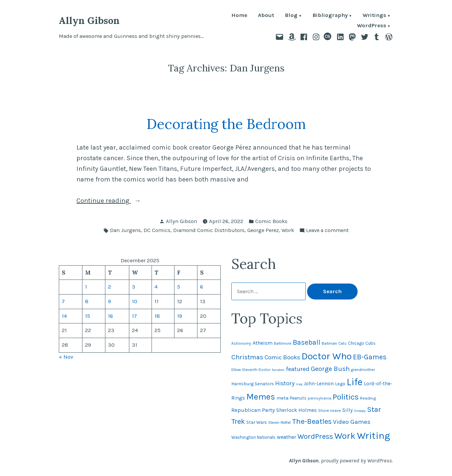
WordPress (372, 26)
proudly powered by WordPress (356, 461)
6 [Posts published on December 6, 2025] (202, 287)
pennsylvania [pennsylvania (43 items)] (320, 398)
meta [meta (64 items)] (282, 398)
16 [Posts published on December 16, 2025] (111, 316)
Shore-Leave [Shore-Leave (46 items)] (330, 411)
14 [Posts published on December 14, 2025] (64, 316)
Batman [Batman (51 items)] (329, 343)
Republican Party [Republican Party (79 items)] (253, 410)
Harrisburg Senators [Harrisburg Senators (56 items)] (253, 384)
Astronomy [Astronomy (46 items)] (241, 343)
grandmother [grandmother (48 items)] (363, 370)
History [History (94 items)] (285, 383)
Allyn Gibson (89, 20)
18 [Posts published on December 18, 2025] (157, 316)
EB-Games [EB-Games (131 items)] (370, 357)
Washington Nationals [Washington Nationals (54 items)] (253, 437)
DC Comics (157, 230)
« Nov (66, 357)
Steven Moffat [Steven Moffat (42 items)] (280, 423)
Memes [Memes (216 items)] (261, 397)
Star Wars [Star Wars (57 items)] (257, 422)
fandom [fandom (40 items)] (278, 370)
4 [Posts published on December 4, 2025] (156, 287)
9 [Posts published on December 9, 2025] (110, 301)
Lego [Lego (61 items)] (340, 384)
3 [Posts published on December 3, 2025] (134, 287)
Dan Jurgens (125, 230)
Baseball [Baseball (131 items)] (307, 342)
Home (239, 16)
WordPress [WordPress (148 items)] (315, 436)
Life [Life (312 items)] (355, 382)
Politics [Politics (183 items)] (346, 397)
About (266, 16)
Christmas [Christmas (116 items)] (247, 357)
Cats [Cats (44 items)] (342, 343)
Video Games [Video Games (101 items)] (352, 422)
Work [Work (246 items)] (345, 436)
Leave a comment (327, 231)
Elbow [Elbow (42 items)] (236, 370)
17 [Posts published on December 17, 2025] (134, 316)
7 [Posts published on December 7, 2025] (63, 301)
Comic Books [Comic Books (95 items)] (282, 357)
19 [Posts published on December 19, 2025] (180, 316)
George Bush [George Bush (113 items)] (330, 369)
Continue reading (121, 201)
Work (288, 230)
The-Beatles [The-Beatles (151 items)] (312, 421)
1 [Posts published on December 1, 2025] (86, 287)
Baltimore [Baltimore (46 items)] (283, 343)
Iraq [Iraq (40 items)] (299, 384)
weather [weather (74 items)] (286, 437)
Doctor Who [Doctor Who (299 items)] (327, 356)
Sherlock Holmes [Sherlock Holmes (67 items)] (296, 410)
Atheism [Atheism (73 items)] (263, 343)
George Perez (263, 230)
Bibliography (330, 16)
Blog (291, 16)
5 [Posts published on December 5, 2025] (179, 287)
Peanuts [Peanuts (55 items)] (298, 398)
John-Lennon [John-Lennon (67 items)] (319, 384)
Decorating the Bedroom (226, 124)
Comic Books (271, 221)
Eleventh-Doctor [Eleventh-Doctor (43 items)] (256, 370)
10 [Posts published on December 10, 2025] (135, 301)
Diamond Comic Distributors (209, 230)
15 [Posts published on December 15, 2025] (88, 316)
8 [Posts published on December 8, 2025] (87, 301)
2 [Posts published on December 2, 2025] (110, 287)
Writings (374, 16)
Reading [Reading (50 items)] (368, 398)
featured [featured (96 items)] (298, 369)
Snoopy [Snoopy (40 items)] (360, 411)
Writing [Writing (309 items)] (374, 435)
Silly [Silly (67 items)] (347, 410)
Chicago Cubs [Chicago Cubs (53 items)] (362, 343)
